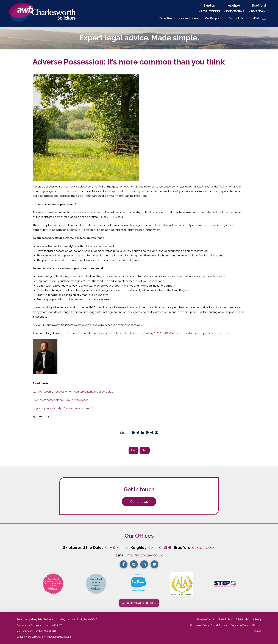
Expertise (166, 18)
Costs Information (220, 625)
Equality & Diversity (241, 625)
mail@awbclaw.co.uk (145, 555)
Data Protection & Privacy (232, 619)
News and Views (189, 18)
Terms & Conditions (207, 619)
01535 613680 (163, 333)
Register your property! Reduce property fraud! (63, 408)
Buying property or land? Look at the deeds (61, 400)
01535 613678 (160, 548)
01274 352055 (259, 11)
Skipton (209, 5)
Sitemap (257, 631)
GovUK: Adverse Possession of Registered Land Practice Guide (73, 392)
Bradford (259, 5)
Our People (212, 18)
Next (145, 450)
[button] (236, 18)
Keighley (234, 5)
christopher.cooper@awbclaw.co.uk (206, 333)
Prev (134, 450)
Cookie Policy (254, 619)
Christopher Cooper (127, 333)
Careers (257, 625)
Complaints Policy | (201, 625)
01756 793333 (209, 11)
